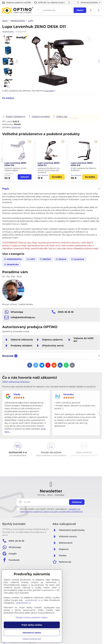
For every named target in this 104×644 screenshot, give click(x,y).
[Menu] (99, 10)
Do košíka (72, 107)
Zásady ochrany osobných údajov (32, 617)
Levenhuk (16, 127)
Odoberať (77, 502)
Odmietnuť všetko (32, 633)
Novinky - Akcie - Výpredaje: (51, 495)
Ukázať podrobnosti (32, 639)
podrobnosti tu (33, 600)
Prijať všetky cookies (32, 625)
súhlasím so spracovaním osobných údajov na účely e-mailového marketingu (52, 510)
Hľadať (80, 10)
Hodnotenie (8, 32)
